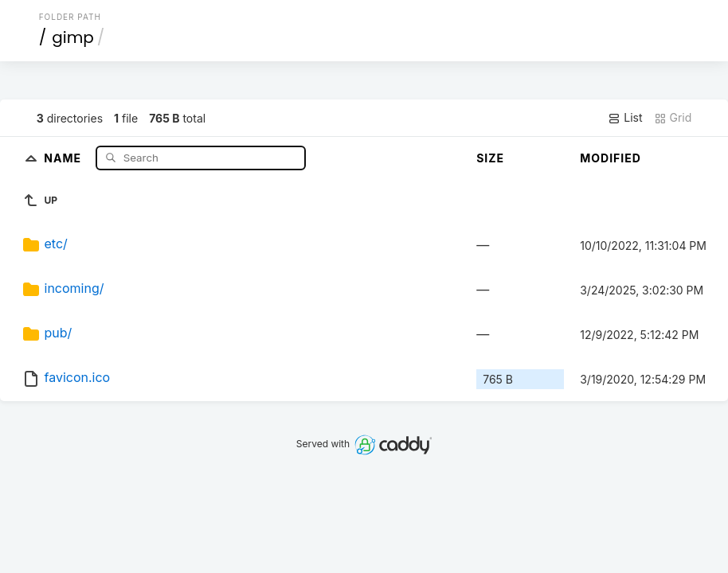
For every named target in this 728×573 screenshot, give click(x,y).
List (625, 118)
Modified (611, 158)
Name (64, 157)
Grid (673, 118)
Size (490, 158)
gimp (73, 37)
